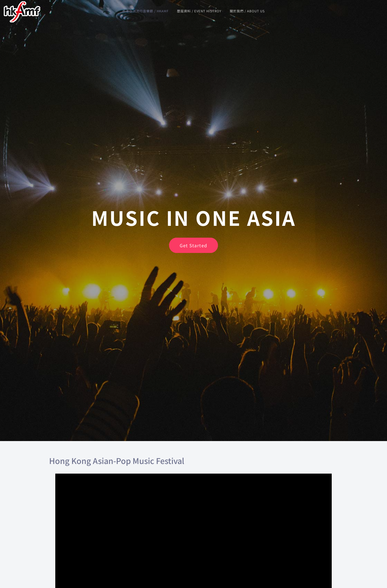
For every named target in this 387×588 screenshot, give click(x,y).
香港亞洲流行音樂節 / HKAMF (145, 11)
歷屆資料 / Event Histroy (199, 11)
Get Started (193, 245)
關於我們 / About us (247, 11)
